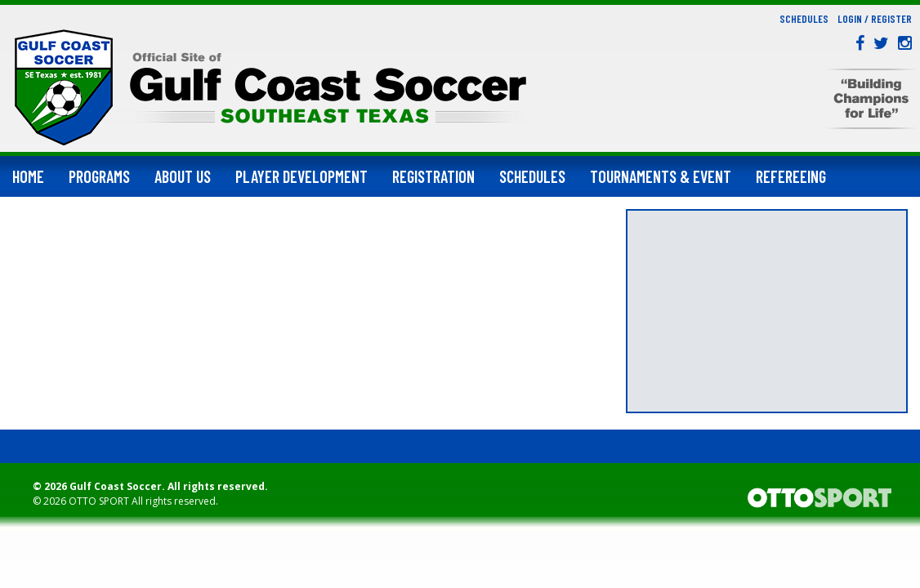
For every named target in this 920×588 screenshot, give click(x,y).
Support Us (48, 217)
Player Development (301, 176)
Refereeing (791, 176)
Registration (433, 176)
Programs (99, 176)
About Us (183, 176)
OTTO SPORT (99, 501)
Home (28, 176)
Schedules (804, 19)
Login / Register (875, 19)
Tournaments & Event (661, 176)
